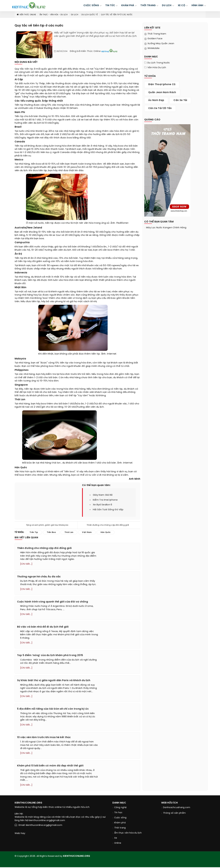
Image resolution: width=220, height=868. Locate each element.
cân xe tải (180, 100)
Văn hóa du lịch (157, 68)
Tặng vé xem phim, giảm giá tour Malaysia (47, 525)
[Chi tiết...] (26, 564)
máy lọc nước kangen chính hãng (166, 228)
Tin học (118, 813)
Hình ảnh (197, 6)
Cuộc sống (120, 819)
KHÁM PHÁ (128, 6)
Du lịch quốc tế (90, 15)
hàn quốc (30, 472)
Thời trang (120, 829)
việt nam (87, 532)
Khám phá (120, 824)
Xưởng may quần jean (161, 44)
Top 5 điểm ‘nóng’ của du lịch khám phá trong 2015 (50, 656)
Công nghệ (120, 808)
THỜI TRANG (148, 6)
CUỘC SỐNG (91, 6)
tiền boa (51, 532)
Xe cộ (182, 6)
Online (118, 844)
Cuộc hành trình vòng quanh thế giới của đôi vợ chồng (53, 602)
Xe (116, 839)
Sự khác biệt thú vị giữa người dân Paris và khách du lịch (54, 681)
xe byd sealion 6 (103, 505)
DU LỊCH (167, 6)
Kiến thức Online (26, 15)
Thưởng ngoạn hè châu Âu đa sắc (39, 577)
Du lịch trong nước (159, 63)
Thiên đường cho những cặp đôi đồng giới (108, 525)
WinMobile (153, 48)
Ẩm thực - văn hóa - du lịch (54, 15)
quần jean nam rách (162, 93)
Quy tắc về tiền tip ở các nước (117, 15)
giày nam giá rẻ (103, 495)
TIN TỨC (110, 6)
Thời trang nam (157, 34)
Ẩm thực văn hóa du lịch (128, 834)
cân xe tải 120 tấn (160, 108)
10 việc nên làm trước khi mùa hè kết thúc (44, 738)
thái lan (56, 463)
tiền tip (29, 69)
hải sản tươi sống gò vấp (108, 510)
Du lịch (75, 15)
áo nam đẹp (156, 100)
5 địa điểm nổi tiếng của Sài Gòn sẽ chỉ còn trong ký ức (53, 709)
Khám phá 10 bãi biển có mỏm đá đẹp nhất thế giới (50, 766)
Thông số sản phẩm (174, 814)
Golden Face (155, 39)
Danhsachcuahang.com (177, 808)
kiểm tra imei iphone (105, 500)
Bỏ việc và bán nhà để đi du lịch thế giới (43, 627)
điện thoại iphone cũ (162, 85)
